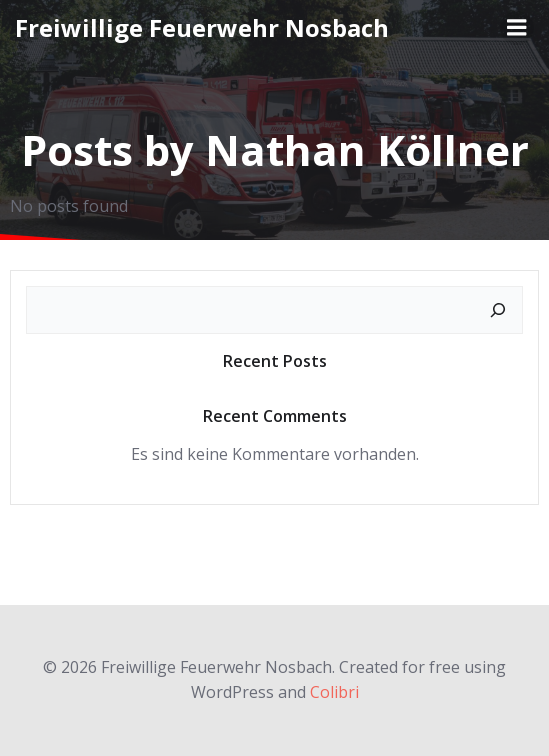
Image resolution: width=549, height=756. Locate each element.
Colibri (334, 692)
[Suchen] (498, 310)
